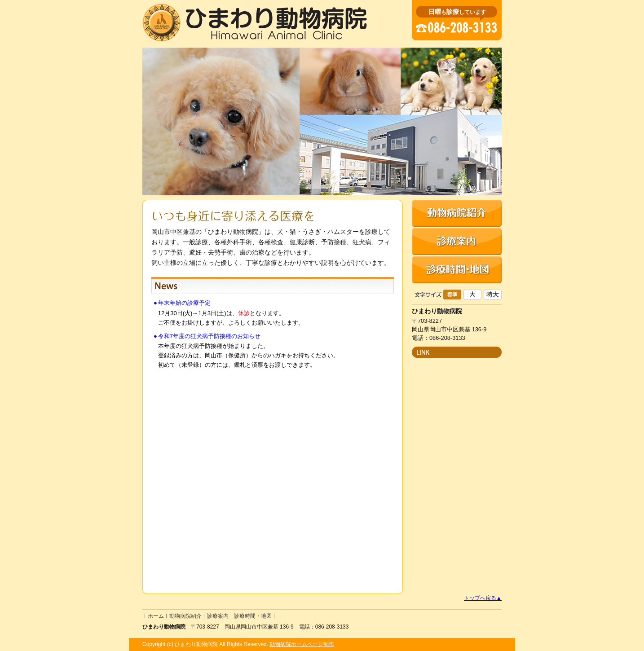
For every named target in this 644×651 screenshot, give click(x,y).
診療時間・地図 (253, 616)
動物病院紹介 (185, 616)
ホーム (156, 616)
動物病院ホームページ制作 (302, 644)
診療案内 (218, 616)
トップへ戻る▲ (483, 598)
